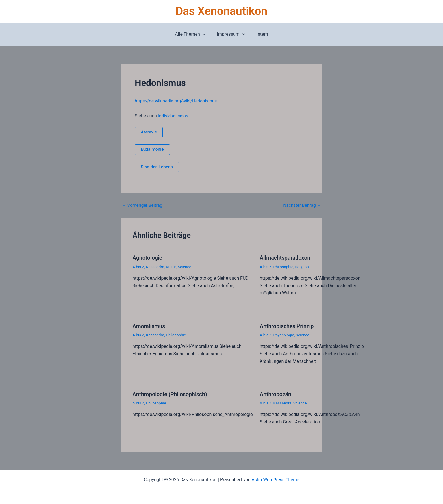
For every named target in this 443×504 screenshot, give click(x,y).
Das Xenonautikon (221, 11)
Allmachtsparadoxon (286, 258)
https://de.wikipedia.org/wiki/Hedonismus (177, 101)
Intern (260, 34)
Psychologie (285, 335)
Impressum (231, 34)
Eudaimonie (153, 149)
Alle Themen (192, 34)
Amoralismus (149, 326)
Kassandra (156, 267)
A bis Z (139, 267)
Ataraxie (149, 132)
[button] (205, 34)
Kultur (172, 267)
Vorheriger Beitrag (143, 206)
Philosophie (284, 267)
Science (186, 267)
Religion (303, 267)
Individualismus (174, 116)
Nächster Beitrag (302, 206)
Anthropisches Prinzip (288, 326)
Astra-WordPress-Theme (275, 479)
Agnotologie (148, 258)
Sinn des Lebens (157, 167)
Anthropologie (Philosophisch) (171, 394)
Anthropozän (276, 394)
